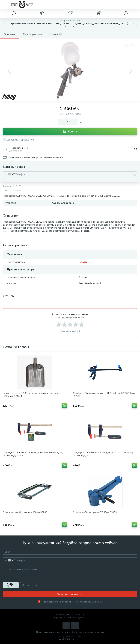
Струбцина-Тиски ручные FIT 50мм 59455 (95, 512)
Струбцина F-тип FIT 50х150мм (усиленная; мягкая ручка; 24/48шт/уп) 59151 (103, 454)
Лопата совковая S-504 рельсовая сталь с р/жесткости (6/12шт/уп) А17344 (32, 395)
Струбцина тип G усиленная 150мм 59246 (25, 512)
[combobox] (9, 174)
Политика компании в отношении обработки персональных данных (70, 632)
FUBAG (83, 262)
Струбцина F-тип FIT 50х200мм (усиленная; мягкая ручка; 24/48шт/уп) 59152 (33, 454)
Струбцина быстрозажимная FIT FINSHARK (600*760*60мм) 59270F (104, 395)
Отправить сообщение (70, 594)
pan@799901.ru (67, 639)
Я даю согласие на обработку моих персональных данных (72, 602)
